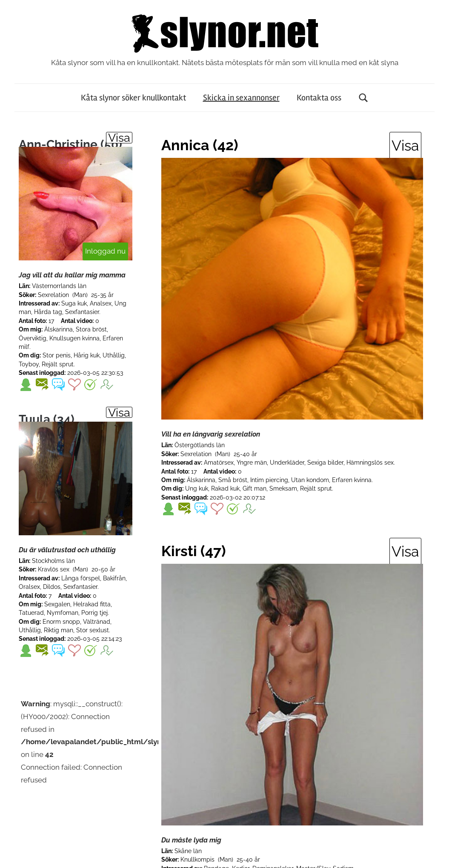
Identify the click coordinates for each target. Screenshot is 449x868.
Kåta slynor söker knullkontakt (133, 98)
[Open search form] (363, 98)
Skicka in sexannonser (241, 98)
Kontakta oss (319, 98)
